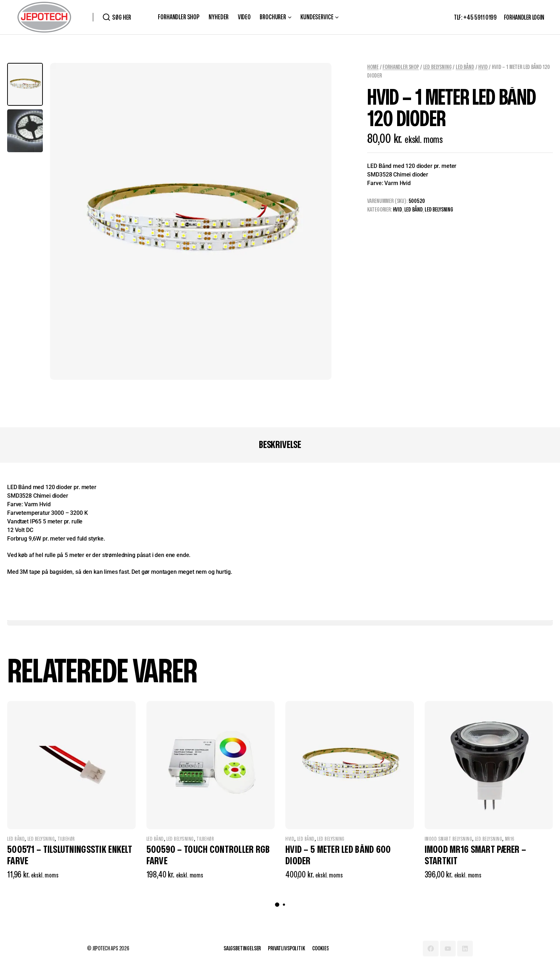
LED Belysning (437, 67)
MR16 (510, 839)
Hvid (483, 67)
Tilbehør (66, 839)
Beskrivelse (280, 445)
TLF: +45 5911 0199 (475, 18)
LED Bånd (465, 67)
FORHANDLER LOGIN (524, 18)
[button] (277, 905)
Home (373, 67)
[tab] (280, 445)
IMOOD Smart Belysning (449, 839)
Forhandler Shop (401, 67)
